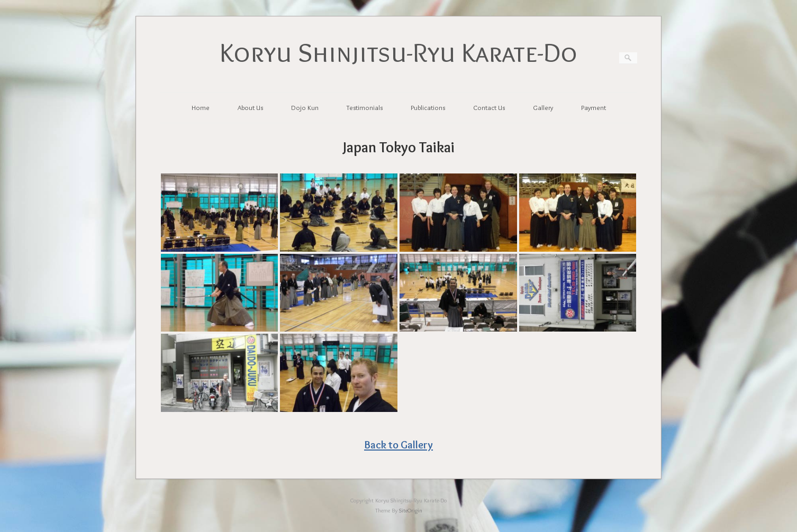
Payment (594, 107)
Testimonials (365, 107)
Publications (428, 107)
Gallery (543, 107)
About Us (250, 107)
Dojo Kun (305, 107)
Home (201, 107)
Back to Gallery (398, 444)
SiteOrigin (411, 510)
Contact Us (489, 107)
